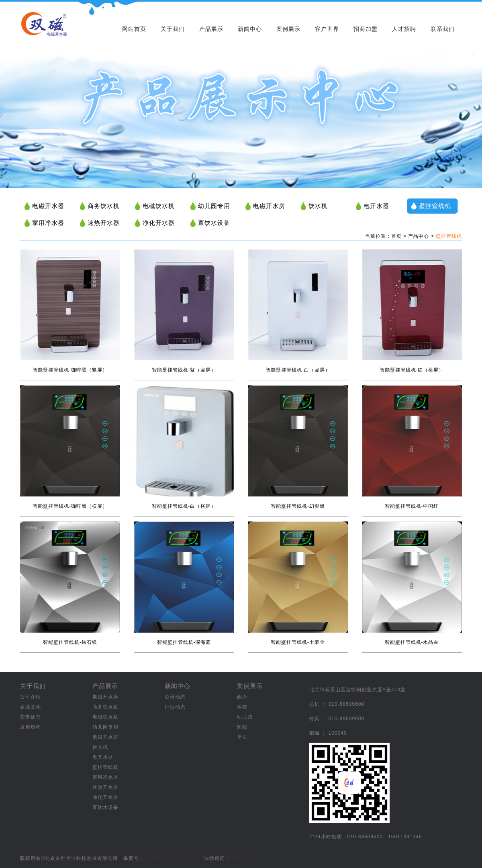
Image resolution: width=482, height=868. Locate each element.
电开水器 (376, 206)
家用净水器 (48, 223)
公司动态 (175, 697)
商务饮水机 (104, 206)
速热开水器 (104, 223)
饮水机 (318, 206)
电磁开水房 (269, 206)
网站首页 (134, 29)
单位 (242, 737)
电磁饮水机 (159, 206)
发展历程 (31, 727)
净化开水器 (159, 223)
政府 (242, 697)
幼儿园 (245, 717)
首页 (396, 236)
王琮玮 (238, 858)
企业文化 (31, 707)
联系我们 (443, 29)
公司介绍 (31, 697)
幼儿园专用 (214, 206)
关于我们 (173, 29)
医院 (242, 727)
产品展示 (211, 29)
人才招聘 (404, 29)
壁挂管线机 (435, 206)
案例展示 (288, 29)
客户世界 (327, 29)
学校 (242, 707)
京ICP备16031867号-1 (172, 858)
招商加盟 (366, 29)
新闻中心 (250, 29)
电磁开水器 (48, 206)
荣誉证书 (31, 717)
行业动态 (175, 707)
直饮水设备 (214, 223)
